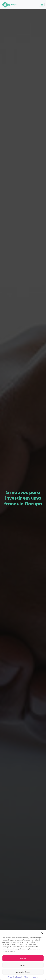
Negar (23, 965)
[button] (42, 933)
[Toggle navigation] (42, 5)
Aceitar (23, 958)
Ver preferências (23, 972)
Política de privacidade (15, 977)
